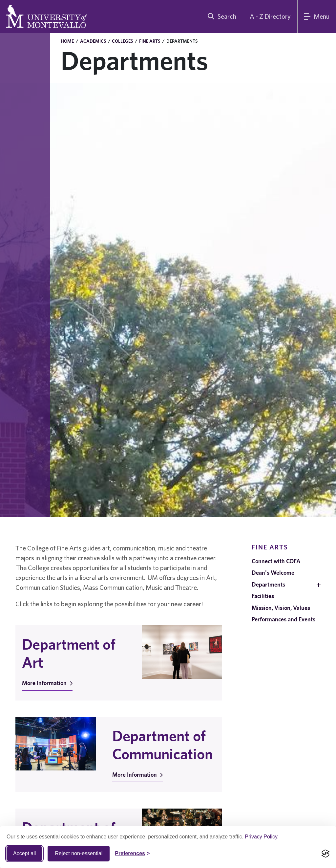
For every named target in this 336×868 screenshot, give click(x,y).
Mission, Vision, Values (281, 608)
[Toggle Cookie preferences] (132, 854)
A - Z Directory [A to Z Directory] (270, 16)
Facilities (263, 596)
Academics (93, 41)
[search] (220, 16)
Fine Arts (150, 41)
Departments (268, 584)
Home (67, 41)
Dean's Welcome (273, 573)
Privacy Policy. (262, 837)
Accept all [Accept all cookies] (24, 853)
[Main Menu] (317, 16)
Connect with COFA (276, 561)
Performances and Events (283, 619)
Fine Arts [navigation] (270, 547)
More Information (47, 683)
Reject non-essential (79, 853)
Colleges (122, 41)
